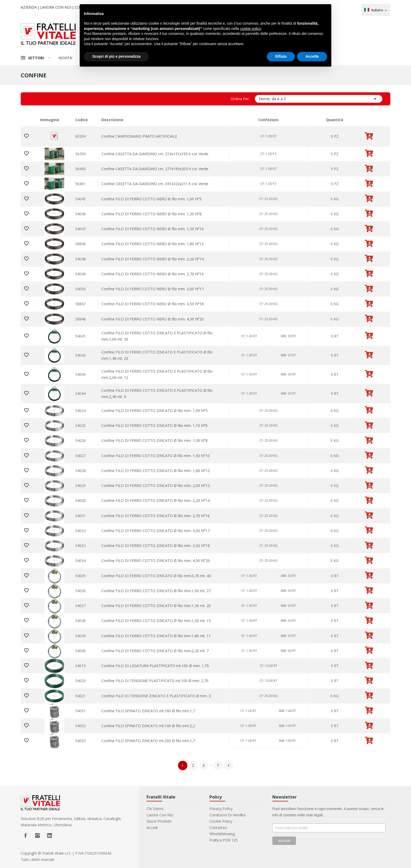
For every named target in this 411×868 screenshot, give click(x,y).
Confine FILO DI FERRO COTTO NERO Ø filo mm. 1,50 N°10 (153, 229)
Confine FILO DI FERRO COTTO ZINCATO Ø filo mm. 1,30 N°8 (155, 440)
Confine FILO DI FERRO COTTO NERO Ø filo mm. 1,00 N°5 (152, 199)
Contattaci (218, 827)
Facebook (25, 835)
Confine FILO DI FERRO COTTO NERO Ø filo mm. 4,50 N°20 (153, 319)
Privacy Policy (221, 809)
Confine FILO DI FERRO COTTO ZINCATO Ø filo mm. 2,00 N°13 (156, 486)
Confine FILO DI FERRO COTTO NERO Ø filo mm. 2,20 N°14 (153, 259)
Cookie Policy (221, 821)
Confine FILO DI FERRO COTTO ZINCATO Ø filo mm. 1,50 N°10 (156, 456)
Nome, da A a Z (319, 99)
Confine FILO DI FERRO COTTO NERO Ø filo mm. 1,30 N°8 (152, 214)
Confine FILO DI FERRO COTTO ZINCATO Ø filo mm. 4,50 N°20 (156, 561)
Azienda (29, 7)
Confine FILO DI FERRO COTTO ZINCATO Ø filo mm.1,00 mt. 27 (156, 591)
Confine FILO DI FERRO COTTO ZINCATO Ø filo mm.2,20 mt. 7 (155, 651)
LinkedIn (50, 835)
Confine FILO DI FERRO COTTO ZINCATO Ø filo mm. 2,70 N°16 (156, 516)
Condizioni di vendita (227, 815)
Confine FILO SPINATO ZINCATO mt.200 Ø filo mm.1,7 (148, 741)
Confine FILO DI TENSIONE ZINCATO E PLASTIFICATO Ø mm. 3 (156, 696)
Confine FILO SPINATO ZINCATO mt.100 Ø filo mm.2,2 (148, 726)
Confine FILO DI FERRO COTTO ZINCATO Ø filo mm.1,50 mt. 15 (156, 621)
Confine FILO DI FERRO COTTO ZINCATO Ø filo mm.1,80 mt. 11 (156, 636)
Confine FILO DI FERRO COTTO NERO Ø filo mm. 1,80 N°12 (153, 244)
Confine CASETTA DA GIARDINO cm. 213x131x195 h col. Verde (155, 154)
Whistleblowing (222, 834)
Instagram (37, 835)
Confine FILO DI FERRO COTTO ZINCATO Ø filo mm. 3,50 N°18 (156, 546)
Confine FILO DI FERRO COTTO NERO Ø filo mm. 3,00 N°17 (153, 289)
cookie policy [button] (250, 29)
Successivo (229, 765)
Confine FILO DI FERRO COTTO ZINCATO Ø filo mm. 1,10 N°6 (155, 425)
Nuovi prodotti (159, 821)
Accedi (152, 827)
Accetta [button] (312, 56)
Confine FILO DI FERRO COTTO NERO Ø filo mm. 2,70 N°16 (153, 274)
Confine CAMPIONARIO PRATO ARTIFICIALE (139, 136)
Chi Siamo (155, 809)
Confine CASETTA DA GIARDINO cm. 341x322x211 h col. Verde (155, 184)
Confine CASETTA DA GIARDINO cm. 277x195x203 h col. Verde (155, 169)
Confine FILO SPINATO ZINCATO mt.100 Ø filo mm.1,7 (148, 711)
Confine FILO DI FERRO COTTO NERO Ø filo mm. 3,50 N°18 (153, 304)
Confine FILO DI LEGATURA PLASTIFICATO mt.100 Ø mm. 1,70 (155, 666)
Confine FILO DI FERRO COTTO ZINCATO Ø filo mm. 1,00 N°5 (155, 411)
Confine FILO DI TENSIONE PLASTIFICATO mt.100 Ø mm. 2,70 (155, 681)
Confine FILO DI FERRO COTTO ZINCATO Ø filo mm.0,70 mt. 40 (156, 576)
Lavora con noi (56, 7)
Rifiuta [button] (281, 56)
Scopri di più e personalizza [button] (116, 56)
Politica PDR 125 (224, 840)
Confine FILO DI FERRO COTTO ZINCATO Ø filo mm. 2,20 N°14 (156, 500)
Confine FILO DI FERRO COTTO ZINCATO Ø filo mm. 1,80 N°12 (156, 471)
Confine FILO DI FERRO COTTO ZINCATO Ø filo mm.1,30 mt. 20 (156, 606)
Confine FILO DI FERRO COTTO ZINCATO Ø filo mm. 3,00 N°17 (156, 531)
